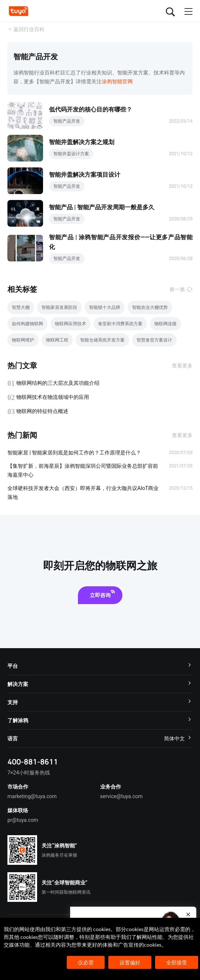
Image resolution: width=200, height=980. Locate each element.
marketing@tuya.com (32, 796)
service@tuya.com (122, 796)
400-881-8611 (33, 762)
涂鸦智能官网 (117, 81)
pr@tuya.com (23, 820)
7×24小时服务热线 (29, 773)
